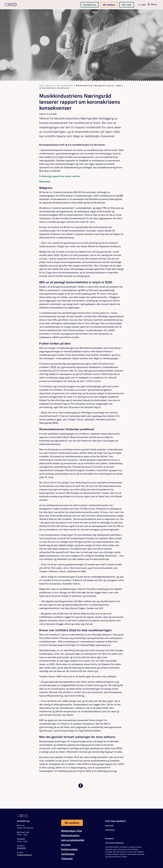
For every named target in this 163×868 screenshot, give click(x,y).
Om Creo (66, 845)
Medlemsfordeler (70, 835)
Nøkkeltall (45, 182)
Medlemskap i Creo (72, 831)
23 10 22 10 (21, 848)
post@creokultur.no (24, 855)
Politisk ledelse (69, 849)
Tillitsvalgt (67, 858)
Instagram (110, 830)
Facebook (109, 825)
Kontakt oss (90, 5)
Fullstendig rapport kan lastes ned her (60, 176)
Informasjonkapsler (115, 843)
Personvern (109, 838)
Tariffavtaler (68, 854)
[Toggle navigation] (152, 4)
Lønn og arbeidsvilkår (73, 840)
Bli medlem (109, 5)
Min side (127, 5)
